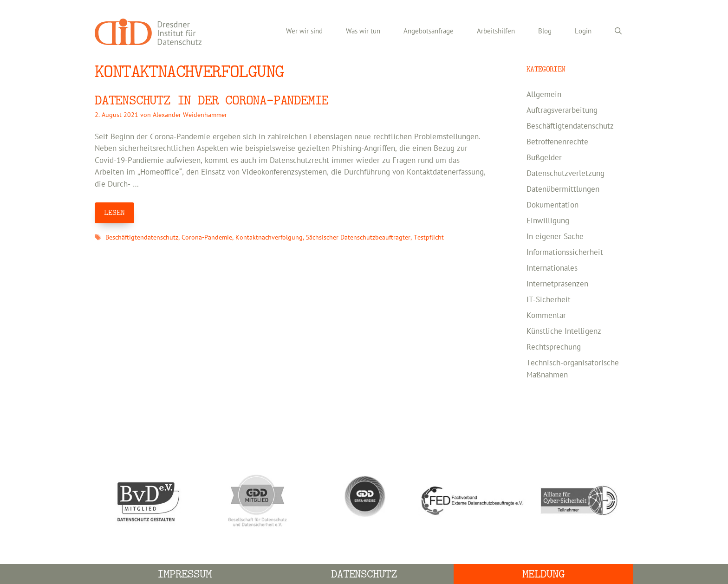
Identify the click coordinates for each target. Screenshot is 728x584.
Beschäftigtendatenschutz (142, 237)
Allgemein (544, 95)
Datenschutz (364, 574)
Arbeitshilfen (496, 31)
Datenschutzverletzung (565, 174)
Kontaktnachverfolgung (269, 237)
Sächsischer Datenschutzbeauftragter (358, 237)
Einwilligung (548, 221)
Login (583, 31)
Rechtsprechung (554, 347)
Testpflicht (429, 237)
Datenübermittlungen (563, 189)
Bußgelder (544, 158)
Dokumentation (552, 205)
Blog (545, 31)
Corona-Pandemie (207, 237)
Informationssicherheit (565, 253)
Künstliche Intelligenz (564, 331)
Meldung (543, 574)
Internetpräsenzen (557, 284)
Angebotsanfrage (429, 31)
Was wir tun (363, 31)
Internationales (552, 268)
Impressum (185, 574)
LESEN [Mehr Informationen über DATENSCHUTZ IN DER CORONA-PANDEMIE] (114, 213)
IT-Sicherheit (549, 300)
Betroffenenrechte (557, 142)
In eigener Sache (555, 237)
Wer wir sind (304, 31)
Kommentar (546, 316)
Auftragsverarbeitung (562, 110)
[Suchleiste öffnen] (618, 32)
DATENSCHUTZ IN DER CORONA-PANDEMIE (211, 101)
